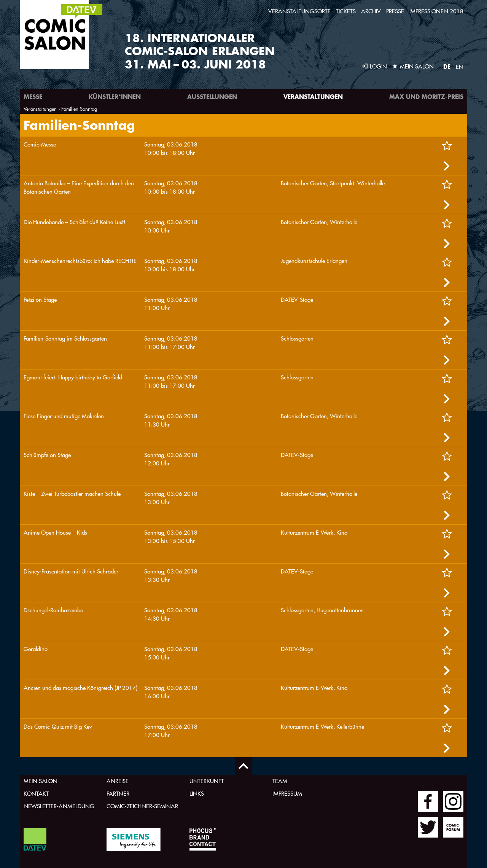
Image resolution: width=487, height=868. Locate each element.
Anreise (118, 781)
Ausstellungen (212, 96)
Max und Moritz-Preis (426, 96)
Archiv (371, 11)
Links (197, 794)
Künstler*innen (115, 96)
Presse (395, 11)
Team (280, 781)
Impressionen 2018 (436, 11)
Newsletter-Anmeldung (59, 806)
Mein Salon (41, 781)
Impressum (287, 794)
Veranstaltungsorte (299, 11)
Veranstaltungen (313, 96)
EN (460, 67)
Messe (33, 96)
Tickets (346, 11)
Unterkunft (207, 781)
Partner (118, 794)
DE (447, 66)
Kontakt (36, 794)
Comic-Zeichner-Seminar (142, 806)
